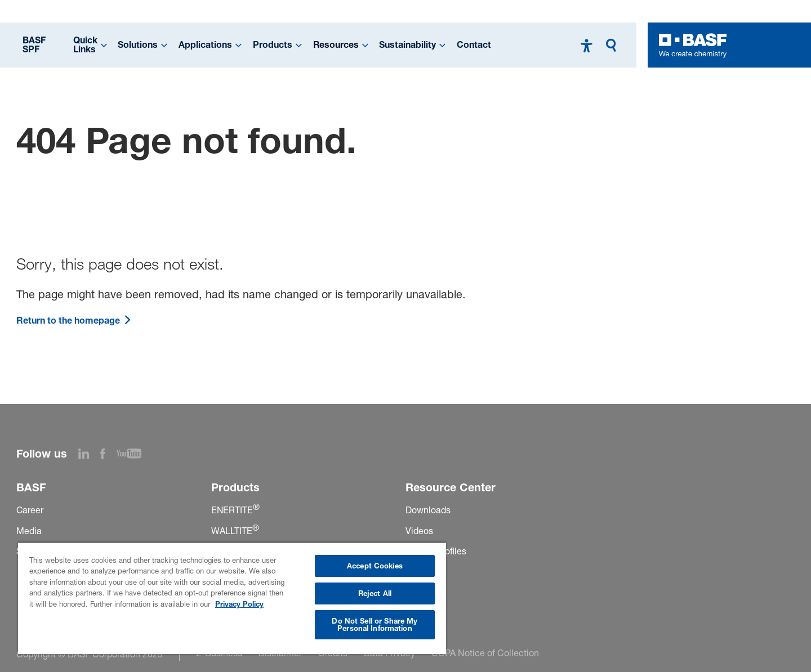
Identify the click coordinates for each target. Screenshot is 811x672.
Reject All (375, 593)
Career (30, 510)
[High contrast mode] (587, 45)
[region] (232, 598)
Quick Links (85, 45)
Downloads (428, 510)
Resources (336, 45)
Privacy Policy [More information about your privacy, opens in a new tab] (239, 604)
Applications (205, 45)
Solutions (138, 45)
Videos (419, 531)
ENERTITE (235, 510)
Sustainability (407, 45)
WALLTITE (235, 531)
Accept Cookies (375, 566)
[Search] (614, 45)
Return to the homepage (74, 320)
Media (29, 531)
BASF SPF (34, 45)
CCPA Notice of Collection (485, 653)
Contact (474, 45)
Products (273, 45)
